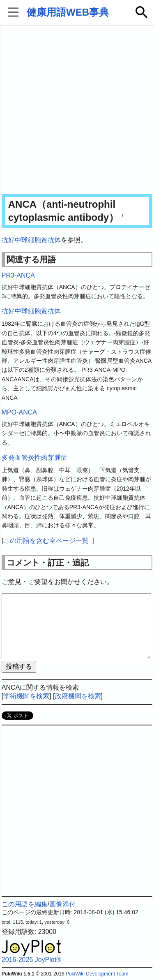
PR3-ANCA (18, 275)
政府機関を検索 (78, 696)
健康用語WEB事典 (68, 12)
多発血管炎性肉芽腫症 (34, 458)
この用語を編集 (25, 904)
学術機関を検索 (26, 696)
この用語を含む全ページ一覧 (46, 541)
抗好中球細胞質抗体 (31, 240)
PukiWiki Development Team (97, 974)
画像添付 (62, 904)
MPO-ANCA (19, 412)
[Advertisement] (77, 110)
